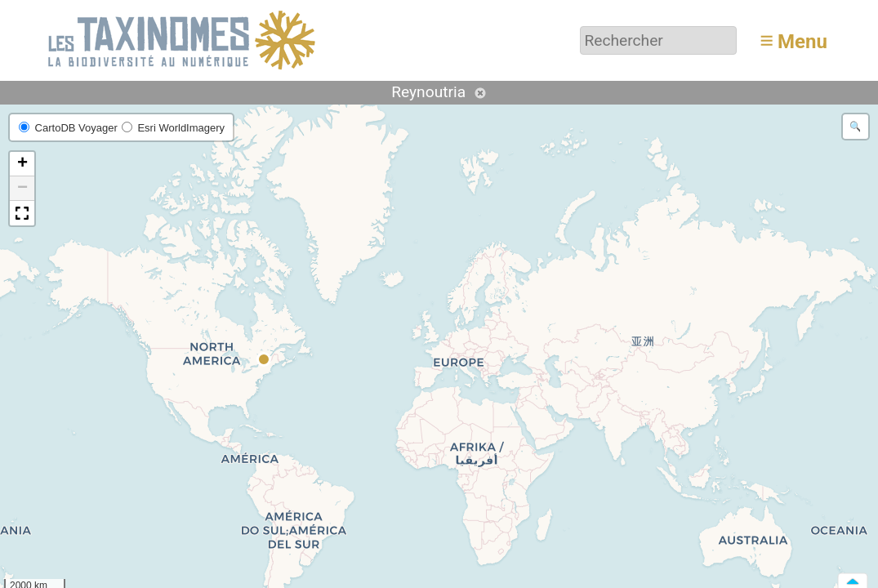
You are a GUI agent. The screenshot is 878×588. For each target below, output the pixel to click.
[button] (265, 360)
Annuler (480, 93)
